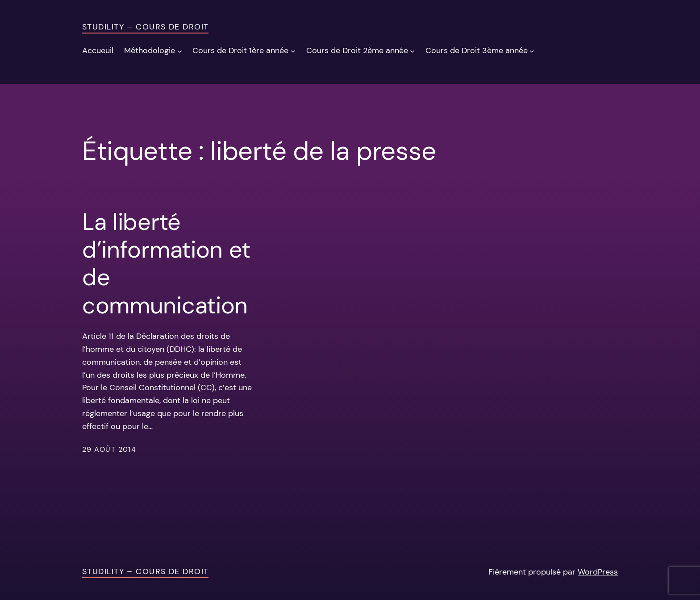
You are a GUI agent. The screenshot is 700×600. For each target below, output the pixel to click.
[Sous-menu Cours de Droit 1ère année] (293, 51)
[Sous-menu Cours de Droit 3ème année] (532, 51)
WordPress (598, 572)
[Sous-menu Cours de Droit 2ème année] (412, 51)
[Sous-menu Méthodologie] (180, 51)
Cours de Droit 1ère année (240, 50)
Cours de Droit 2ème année (357, 50)
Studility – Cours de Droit (145, 27)
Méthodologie (150, 50)
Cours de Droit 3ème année (477, 50)
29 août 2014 (109, 449)
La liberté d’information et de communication (166, 264)
